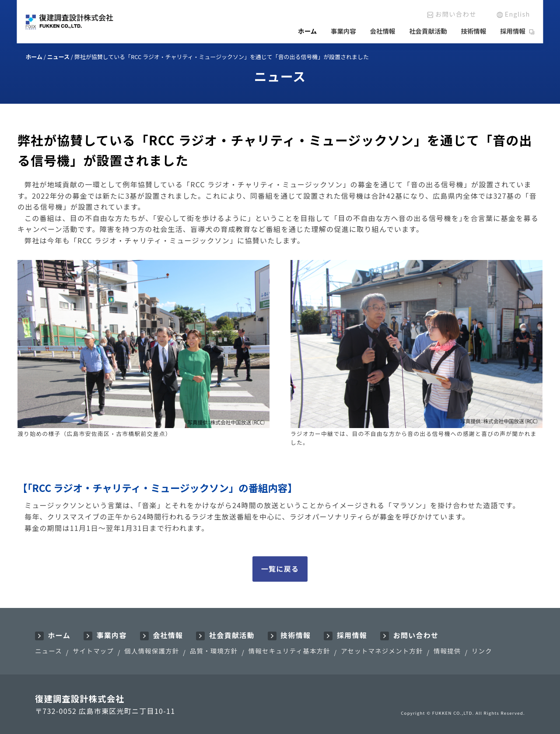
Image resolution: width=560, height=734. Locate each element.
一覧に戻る (280, 569)
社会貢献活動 (428, 31)
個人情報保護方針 (152, 651)
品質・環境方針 (214, 651)
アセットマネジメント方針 (382, 651)
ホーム (307, 31)
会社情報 (383, 31)
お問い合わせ (456, 14)
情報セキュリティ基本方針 (289, 651)
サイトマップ (93, 651)
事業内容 (343, 31)
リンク (482, 651)
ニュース (49, 651)
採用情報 (513, 31)
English (518, 14)
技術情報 (474, 31)
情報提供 (447, 651)
